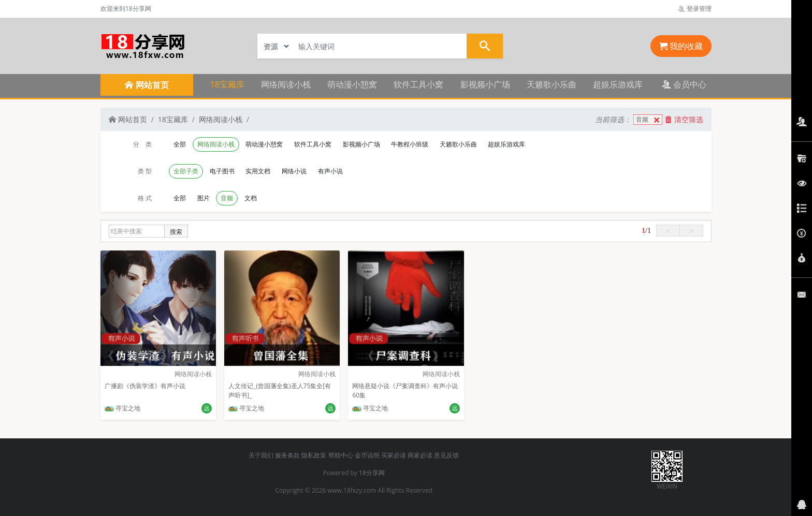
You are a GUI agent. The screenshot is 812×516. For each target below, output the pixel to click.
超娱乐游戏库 (618, 84)
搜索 (176, 232)
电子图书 (222, 171)
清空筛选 (684, 119)
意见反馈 (446, 455)
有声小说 (330, 171)
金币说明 (367, 455)
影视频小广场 (485, 84)
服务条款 (287, 455)
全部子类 (186, 171)
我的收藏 (681, 46)
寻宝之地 (122, 408)
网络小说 (294, 171)
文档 (251, 198)
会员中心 (684, 84)
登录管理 (695, 9)
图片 (204, 198)
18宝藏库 (227, 84)
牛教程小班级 (410, 144)
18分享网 (372, 473)
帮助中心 (341, 455)
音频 (649, 120)
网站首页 (128, 119)
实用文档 (258, 171)
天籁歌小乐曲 (552, 84)
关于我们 (261, 455)
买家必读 (394, 455)
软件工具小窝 (418, 84)
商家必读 (420, 455)
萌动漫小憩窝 (352, 84)
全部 (180, 144)
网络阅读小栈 (286, 84)
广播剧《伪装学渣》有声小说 (145, 386)
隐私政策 (314, 455)
